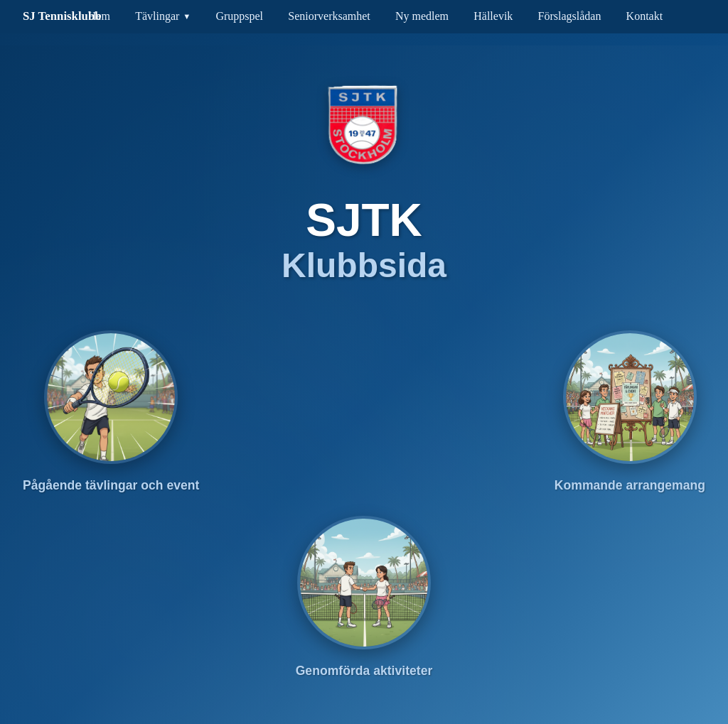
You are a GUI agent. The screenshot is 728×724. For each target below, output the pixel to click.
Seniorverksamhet (329, 16)
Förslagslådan (570, 16)
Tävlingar (157, 16)
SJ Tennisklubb (62, 16)
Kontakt (645, 16)
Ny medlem (422, 16)
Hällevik (493, 16)
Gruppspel (239, 16)
